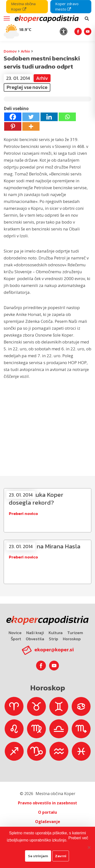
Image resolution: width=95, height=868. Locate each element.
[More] (31, 126)
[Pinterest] (13, 126)
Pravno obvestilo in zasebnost (47, 803)
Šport (16, 639)
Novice (15, 633)
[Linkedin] (49, 117)
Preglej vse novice (27, 87)
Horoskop (72, 639)
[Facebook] (13, 117)
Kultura (56, 633)
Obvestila (35, 639)
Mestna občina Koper (23, 6)
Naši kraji (35, 633)
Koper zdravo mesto (67, 6)
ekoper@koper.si (54, 650)
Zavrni (61, 856)
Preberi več (78, 838)
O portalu (47, 812)
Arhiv (25, 51)
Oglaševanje (48, 822)
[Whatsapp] (67, 117)
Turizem (75, 633)
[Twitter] (31, 117)
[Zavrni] (89, 847)
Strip (54, 639)
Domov (10, 51)
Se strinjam (38, 856)
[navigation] (47, 21)
